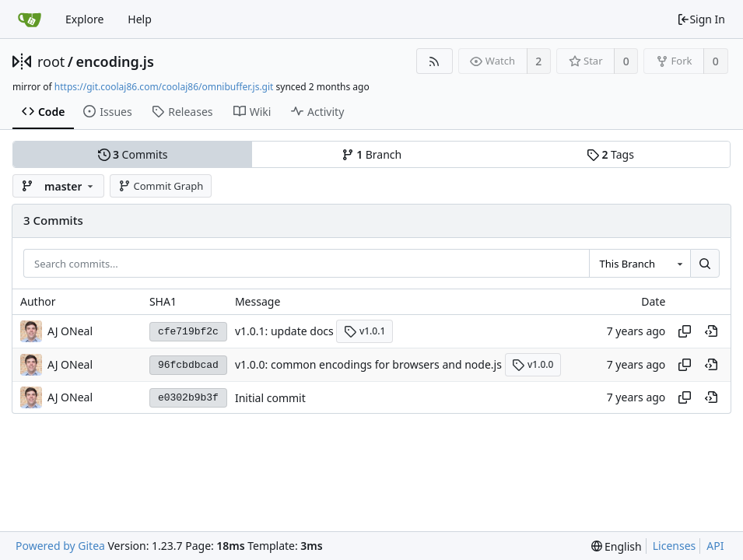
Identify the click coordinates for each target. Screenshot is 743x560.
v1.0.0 (533, 364)
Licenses (675, 546)
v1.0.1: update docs (284, 331)
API (715, 546)
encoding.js (115, 61)
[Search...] (705, 264)
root (51, 61)
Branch (372, 154)
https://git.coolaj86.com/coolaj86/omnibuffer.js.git (164, 87)
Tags (610, 154)
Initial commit (270, 398)
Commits (133, 154)
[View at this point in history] (711, 331)
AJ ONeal (70, 331)
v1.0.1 (364, 331)
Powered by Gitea (60, 546)
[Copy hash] (685, 331)
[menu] (617, 546)
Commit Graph (161, 186)
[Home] (30, 19)
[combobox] (640, 264)
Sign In (701, 19)
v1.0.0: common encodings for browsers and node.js (368, 364)
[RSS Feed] (435, 61)
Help (140, 19)
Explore (84, 19)
